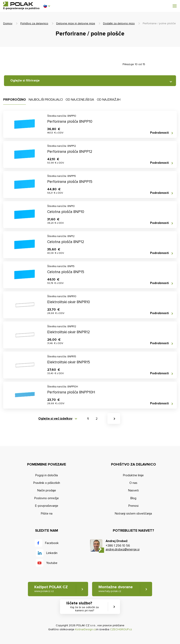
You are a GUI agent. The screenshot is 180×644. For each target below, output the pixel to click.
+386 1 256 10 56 (118, 546)
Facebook (52, 543)
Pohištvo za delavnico (34, 23)
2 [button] (97, 419)
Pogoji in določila (47, 475)
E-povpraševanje (47, 506)
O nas (133, 483)
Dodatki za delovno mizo (119, 23)
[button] (47, 6)
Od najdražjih (109, 100)
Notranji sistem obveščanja (133, 514)
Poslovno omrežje (47, 498)
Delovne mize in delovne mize (76, 23)
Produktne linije (133, 475)
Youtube (52, 563)
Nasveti (133, 490)
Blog (133, 498)
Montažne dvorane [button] (116, 589)
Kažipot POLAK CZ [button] (51, 589)
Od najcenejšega (80, 100)
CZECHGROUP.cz (121, 629)
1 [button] (88, 419)
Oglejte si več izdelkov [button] (55, 419)
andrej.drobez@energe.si (123, 549)
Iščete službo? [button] (85, 607)
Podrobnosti (159, 133)
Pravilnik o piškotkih (47, 483)
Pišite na (47, 514)
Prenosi (133, 506)
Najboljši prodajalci (46, 100)
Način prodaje (47, 490)
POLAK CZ (18, 4)
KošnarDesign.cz (86, 629)
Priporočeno (15, 100)
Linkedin (52, 553)
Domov (8, 23)
